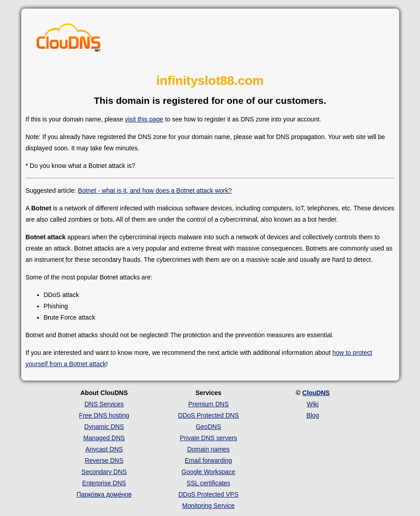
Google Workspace (208, 472)
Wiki (313, 404)
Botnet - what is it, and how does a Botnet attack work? (155, 191)
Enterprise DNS (104, 483)
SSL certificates (208, 483)
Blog (313, 415)
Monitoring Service (209, 506)
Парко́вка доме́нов (104, 494)
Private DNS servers (208, 438)
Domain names (208, 449)
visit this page (144, 119)
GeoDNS (208, 427)
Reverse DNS (104, 460)
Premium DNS (208, 404)
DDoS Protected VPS (208, 494)
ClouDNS (316, 393)
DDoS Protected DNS (208, 415)
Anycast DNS (104, 449)
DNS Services (104, 404)
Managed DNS (104, 438)
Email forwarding (208, 460)
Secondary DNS (104, 472)
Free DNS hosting (104, 415)
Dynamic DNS (104, 427)
